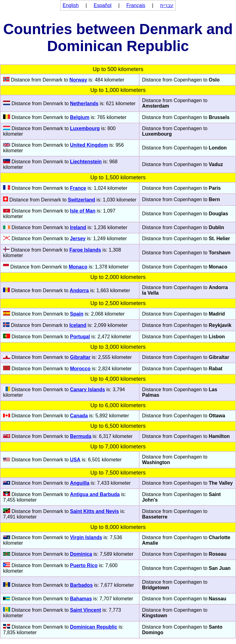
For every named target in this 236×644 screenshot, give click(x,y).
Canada (79, 416)
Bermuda (81, 436)
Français (136, 5)
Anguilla (80, 483)
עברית (167, 5)
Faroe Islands (85, 250)
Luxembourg (85, 128)
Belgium (80, 117)
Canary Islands (88, 390)
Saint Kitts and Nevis (94, 511)
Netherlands (84, 103)
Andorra (79, 290)
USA (75, 460)
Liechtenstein (86, 162)
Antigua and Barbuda (95, 494)
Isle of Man (83, 211)
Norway (78, 80)
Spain (77, 314)
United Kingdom (89, 145)
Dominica (81, 554)
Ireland (78, 227)
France (78, 188)
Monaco (78, 267)
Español (103, 5)
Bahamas (81, 599)
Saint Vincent (86, 610)
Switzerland (82, 200)
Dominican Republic (94, 627)
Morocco (80, 369)
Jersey (78, 239)
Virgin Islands (86, 537)
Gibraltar (80, 357)
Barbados (81, 585)
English (71, 5)
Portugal (80, 337)
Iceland (78, 325)
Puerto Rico (84, 565)
